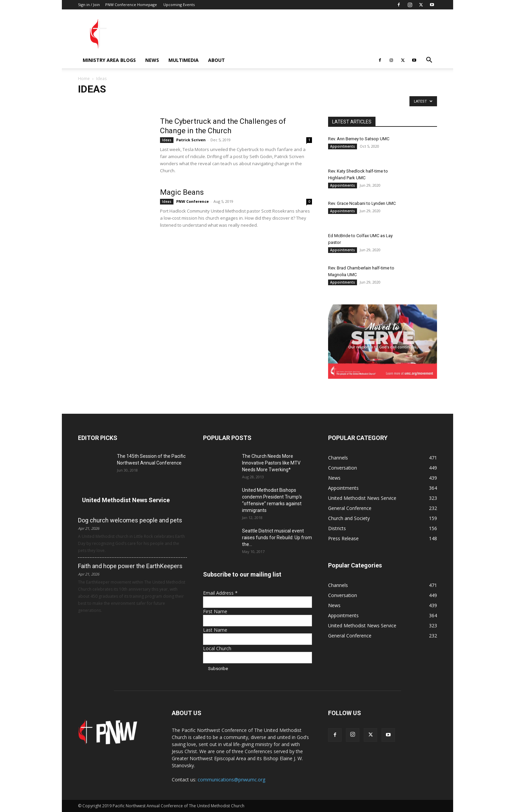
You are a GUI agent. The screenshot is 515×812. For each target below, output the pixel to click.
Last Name (215, 630)
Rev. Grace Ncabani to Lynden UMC (362, 203)
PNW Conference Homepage (131, 5)
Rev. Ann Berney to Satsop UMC (359, 139)
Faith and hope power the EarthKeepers (130, 566)
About (216, 60)
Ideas (167, 140)
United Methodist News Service (126, 500)
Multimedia (184, 60)
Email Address (220, 593)
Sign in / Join (89, 5)
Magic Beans (182, 192)
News (152, 60)
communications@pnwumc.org (231, 780)
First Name (215, 611)
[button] (429, 61)
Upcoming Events (179, 5)
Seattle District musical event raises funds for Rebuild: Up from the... (277, 538)
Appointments (343, 146)
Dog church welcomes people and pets (130, 520)
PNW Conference (192, 201)
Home (84, 79)
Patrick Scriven (191, 140)
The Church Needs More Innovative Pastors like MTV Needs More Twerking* (271, 463)
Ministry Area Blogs (109, 60)
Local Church (217, 648)
